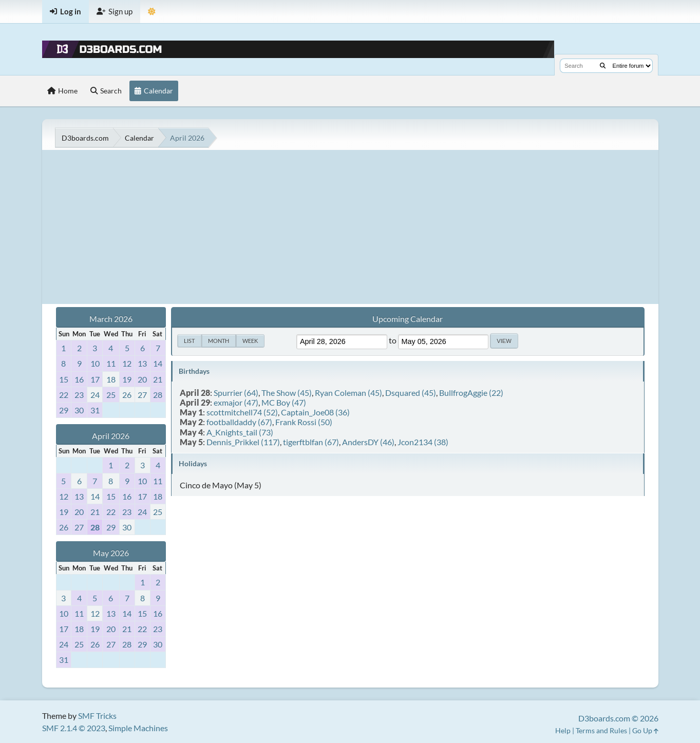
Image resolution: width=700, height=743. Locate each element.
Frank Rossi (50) (304, 422)
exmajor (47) (236, 402)
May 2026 (111, 553)
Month (219, 341)
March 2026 (111, 319)
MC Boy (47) (284, 402)
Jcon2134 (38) (423, 442)
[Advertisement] (350, 227)
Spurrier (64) (236, 393)
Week (250, 341)
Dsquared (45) (411, 393)
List (189, 341)
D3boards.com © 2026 (618, 718)
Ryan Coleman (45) (348, 393)
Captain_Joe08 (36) (315, 412)
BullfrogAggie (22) (471, 393)
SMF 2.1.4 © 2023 (74, 728)
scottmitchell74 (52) (242, 412)
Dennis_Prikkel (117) (243, 442)
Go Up (645, 730)
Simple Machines (138, 728)
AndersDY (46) (368, 442)
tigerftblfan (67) (311, 442)
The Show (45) (287, 393)
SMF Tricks (97, 716)
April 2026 (111, 436)
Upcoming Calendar (408, 319)
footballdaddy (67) (239, 422)
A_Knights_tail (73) (240, 432)
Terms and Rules (601, 730)
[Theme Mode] (152, 12)
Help (563, 730)
